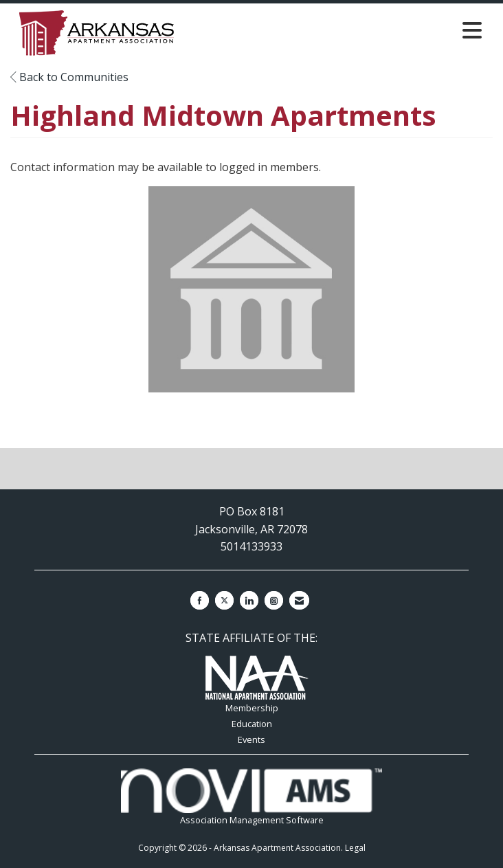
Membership (252, 708)
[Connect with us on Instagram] (274, 600)
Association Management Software (251, 797)
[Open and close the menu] (345, 30)
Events (252, 739)
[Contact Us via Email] (299, 600)
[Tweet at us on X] (224, 600)
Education (252, 724)
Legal (355, 848)
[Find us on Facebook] (200, 600)
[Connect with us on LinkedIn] (249, 600)
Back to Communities (69, 77)
